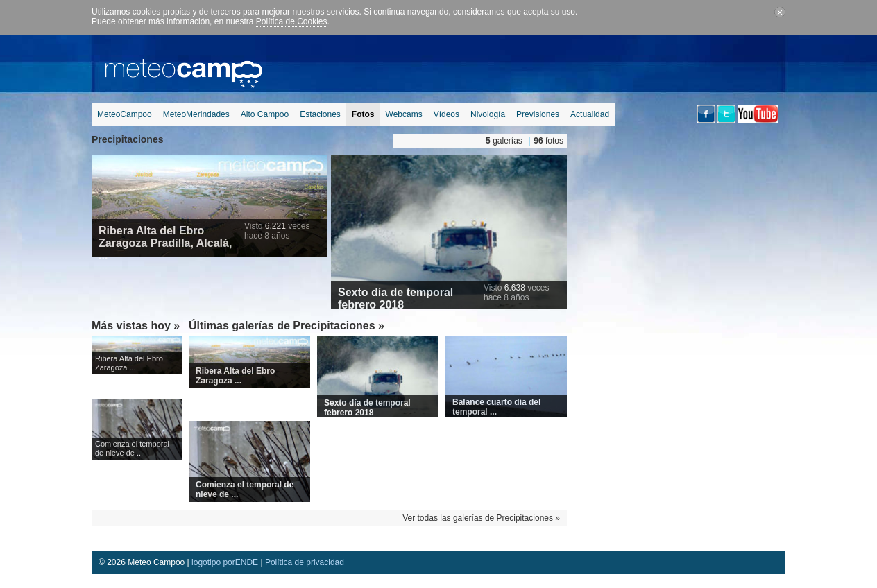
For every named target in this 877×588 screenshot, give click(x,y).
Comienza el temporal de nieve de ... (132, 448)
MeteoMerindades (196, 114)
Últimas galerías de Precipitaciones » (287, 326)
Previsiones (538, 114)
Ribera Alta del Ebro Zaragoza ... (129, 363)
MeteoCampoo (125, 114)
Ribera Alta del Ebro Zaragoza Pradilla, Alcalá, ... (165, 243)
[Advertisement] (533, 66)
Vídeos (446, 114)
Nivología (488, 114)
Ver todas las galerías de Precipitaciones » (481, 518)
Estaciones (320, 114)
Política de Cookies (292, 21)
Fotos (363, 114)
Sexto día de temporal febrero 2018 (395, 299)
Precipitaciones (128, 139)
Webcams (404, 114)
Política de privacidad (305, 562)
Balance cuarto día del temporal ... (496, 407)
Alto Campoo (265, 114)
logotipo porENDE (225, 562)
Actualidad (590, 114)
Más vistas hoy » (136, 326)
